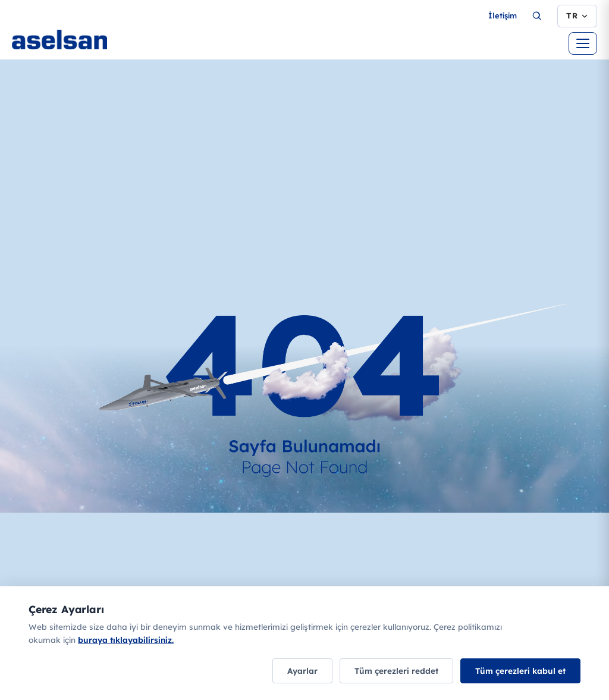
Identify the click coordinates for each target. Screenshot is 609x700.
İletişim (503, 15)
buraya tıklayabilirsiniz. (126, 640)
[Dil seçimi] (577, 16)
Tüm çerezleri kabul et (520, 671)
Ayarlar (302, 671)
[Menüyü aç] (583, 43)
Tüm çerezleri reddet (396, 671)
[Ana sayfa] (95, 42)
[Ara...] (537, 16)
